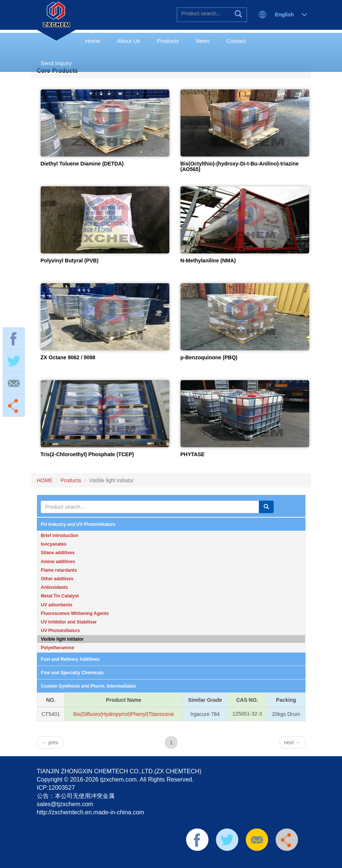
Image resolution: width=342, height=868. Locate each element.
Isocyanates (54, 544)
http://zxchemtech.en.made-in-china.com (91, 812)
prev (50, 742)
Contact (236, 41)
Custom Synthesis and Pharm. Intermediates (89, 686)
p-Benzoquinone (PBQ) (209, 357)
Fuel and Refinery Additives (70, 659)
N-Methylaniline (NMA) (208, 261)
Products (168, 41)
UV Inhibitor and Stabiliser (69, 622)
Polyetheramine (58, 648)
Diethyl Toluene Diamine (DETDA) (82, 164)
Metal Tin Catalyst (60, 596)
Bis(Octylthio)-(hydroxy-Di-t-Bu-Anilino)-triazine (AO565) (240, 166)
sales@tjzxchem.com (65, 804)
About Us (129, 41)
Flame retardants (59, 570)
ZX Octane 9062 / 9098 (68, 357)
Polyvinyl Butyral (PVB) (70, 261)
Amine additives (58, 562)
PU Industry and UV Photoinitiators (78, 524)
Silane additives (58, 553)
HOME (45, 480)
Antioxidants (55, 587)
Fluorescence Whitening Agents (75, 613)
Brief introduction (60, 536)
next (292, 742)
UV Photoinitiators (61, 631)
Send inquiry (56, 63)
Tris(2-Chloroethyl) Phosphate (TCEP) (87, 454)
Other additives (57, 579)
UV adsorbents (57, 605)
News (203, 41)
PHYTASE (193, 454)
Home (93, 41)
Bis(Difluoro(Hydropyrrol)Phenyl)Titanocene (123, 714)
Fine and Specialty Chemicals (73, 673)
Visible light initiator (62, 639)
